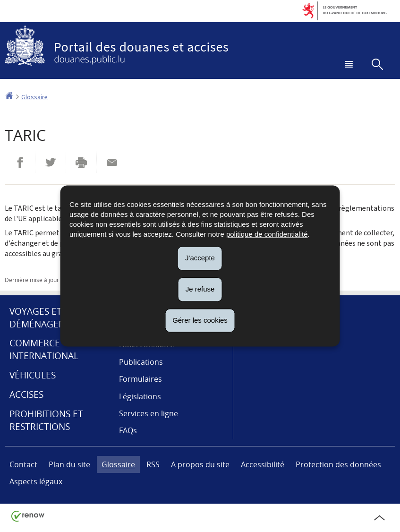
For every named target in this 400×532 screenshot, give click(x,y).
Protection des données (338, 464)
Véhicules (33, 375)
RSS (153, 464)
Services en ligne (149, 413)
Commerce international (44, 349)
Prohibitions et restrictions (46, 420)
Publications (141, 362)
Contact (23, 464)
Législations (140, 396)
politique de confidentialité (267, 234)
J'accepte (200, 258)
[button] (347, 65)
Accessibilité (263, 464)
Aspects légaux (36, 481)
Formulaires (140, 379)
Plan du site (69, 464)
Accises (26, 395)
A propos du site (200, 464)
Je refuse (200, 289)
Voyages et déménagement (47, 318)
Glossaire (34, 97)
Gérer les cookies (200, 320)
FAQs (128, 430)
